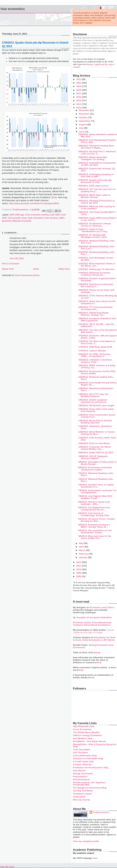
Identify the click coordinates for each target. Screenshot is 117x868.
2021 (79, 79)
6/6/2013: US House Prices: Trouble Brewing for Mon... (96, 520)
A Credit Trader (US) (83, 762)
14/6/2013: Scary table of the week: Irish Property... (96, 410)
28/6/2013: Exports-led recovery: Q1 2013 (97, 170)
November (84, 114)
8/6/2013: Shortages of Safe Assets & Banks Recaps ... (97, 463)
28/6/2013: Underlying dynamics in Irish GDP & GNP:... (96, 175)
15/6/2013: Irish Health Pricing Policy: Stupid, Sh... (97, 384)
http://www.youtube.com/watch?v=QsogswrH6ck (34, 203)
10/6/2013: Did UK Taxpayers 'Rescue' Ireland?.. (93, 457)
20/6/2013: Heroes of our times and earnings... (96, 291)
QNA (62, 218)
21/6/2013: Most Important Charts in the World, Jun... (97, 265)
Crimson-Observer (82, 765)
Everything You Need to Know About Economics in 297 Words (94, 639)
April (82, 547)
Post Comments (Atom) (27, 275)
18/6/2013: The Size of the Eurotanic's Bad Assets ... (98, 331)
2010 (79, 569)
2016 (79, 97)
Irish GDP (55, 215)
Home (36, 269)
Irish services (51, 218)
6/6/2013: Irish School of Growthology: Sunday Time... (95, 514)
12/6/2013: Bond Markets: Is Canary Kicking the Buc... (96, 433)
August (83, 124)
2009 (79, 573)
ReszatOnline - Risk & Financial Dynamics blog (95, 745)
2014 (79, 104)
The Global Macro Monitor (86, 732)
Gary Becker (79, 771)
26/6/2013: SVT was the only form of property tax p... (97, 190)
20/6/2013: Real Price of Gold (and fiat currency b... (96, 285)
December (84, 110)
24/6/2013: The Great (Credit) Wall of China (97, 213)
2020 (79, 83)
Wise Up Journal (81, 800)
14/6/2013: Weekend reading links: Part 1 (96, 389)
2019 (79, 86)
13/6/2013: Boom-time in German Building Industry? (95, 422)
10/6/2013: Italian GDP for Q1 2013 (96, 453)
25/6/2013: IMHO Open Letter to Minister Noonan (94, 196)
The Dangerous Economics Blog (90, 788)
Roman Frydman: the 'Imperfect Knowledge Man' (89, 784)
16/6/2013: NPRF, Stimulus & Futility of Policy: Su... (97, 367)
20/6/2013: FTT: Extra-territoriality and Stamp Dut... (95, 308)
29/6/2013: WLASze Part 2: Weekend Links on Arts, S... (97, 153)
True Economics (13, 9)
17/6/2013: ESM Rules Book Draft (95, 347)
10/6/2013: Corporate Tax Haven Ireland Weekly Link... (95, 448)
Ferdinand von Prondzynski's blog (91, 768)
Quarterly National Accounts (17, 221)
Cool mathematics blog (85, 756)
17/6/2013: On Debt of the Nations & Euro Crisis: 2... (97, 342)
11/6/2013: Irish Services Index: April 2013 (97, 439)
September (85, 121)
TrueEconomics (101, 812)
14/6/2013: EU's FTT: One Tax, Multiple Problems (93, 395)
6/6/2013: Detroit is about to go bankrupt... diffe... (94, 503)
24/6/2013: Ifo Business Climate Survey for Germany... (94, 225)
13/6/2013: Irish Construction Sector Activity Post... (97, 416)
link (54, 197)
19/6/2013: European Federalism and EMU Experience (97, 320)
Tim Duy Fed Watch (83, 791)
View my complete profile (86, 841)
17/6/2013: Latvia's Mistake (92, 351)
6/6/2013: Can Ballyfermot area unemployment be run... (94, 509)
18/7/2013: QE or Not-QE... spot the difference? (96, 325)
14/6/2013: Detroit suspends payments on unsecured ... (93, 401)
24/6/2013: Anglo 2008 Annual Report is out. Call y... (97, 219)
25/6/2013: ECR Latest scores (93, 186)
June (82, 132)
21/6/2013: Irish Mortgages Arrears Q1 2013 (96, 259)
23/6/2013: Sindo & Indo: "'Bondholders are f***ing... (93, 230)
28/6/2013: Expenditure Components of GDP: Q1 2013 (97, 164)
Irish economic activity (37, 215)
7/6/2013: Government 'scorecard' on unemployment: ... (97, 491)
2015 (79, 100)
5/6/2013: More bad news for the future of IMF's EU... (95, 537)
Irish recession (36, 218)
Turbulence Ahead (82, 794)
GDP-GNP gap (17, 215)
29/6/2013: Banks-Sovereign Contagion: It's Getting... (93, 158)
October (83, 117)
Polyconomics (80, 777)
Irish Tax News (80, 753)
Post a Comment (11, 264)
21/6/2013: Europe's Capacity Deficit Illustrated (97, 279)
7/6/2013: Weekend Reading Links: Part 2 (96, 474)
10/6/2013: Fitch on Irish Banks (94, 443)
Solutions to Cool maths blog (88, 759)
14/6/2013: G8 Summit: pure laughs (96, 405)
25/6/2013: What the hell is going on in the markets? (97, 207)
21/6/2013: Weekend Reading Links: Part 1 (97, 253)
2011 (79, 566)
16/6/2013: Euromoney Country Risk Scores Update (97, 372)
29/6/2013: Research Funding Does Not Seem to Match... (96, 147)
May (81, 543)
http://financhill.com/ (83, 726)
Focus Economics (82, 729)
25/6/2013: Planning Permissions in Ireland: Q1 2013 (96, 202)
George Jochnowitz (83, 774)
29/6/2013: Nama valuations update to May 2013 (98, 135)
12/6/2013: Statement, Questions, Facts (95, 427)
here (97, 652)
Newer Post (8, 269)
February (84, 554)
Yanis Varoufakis (81, 750)
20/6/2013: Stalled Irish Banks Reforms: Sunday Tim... (93, 314)
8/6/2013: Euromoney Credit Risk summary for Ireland (95, 469)
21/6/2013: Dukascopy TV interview (96, 269)
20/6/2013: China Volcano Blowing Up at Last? (97, 297)
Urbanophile (79, 797)
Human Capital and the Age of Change (93, 631)
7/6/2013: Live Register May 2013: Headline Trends (95, 497)
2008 (79, 576)
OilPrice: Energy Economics (87, 735)
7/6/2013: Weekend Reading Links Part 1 (96, 480)
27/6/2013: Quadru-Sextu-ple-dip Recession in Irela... (95, 181)
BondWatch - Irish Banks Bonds (89, 741)
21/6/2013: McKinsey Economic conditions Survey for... (94, 274)
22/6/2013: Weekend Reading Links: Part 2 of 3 (97, 247)
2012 (79, 562)
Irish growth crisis (17, 218)
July (81, 128)
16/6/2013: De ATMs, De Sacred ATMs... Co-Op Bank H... (94, 355)
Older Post (64, 269)
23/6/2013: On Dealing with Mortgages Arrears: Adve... (93, 236)
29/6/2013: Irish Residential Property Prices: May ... (97, 141)
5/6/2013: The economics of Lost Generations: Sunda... (95, 531)
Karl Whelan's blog (83, 738)
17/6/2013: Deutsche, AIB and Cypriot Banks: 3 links (97, 337)
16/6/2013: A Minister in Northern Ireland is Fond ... (95, 361)
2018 (79, 90)
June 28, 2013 (17, 258)
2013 (79, 108)
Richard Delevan (81, 780)
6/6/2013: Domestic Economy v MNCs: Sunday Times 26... (94, 526)
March (82, 550)
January (83, 557)
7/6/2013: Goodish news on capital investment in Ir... (96, 486)
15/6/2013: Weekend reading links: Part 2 (96, 378)
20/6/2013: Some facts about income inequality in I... (97, 302)
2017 (79, 93)
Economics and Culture (102, 607)
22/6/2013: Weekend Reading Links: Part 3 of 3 (97, 242)
